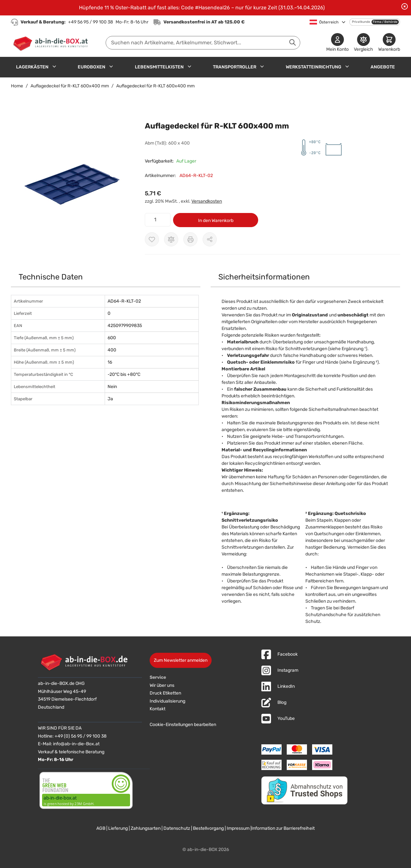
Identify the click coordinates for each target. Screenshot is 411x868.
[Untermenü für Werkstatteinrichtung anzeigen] (347, 66)
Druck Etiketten (165, 693)
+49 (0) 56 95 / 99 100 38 (81, 736)
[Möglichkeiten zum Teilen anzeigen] (210, 239)
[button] (71, 184)
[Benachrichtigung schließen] (405, 6)
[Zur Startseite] (52, 43)
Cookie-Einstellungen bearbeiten (183, 725)
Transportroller (235, 67)
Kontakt (157, 709)
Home (17, 86)
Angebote (383, 67)
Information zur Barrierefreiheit (283, 828)
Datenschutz (177, 828)
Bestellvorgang (208, 828)
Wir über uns (162, 685)
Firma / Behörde (385, 22)
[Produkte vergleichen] (363, 43)
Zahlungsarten (146, 828)
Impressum (238, 828)
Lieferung (118, 828)
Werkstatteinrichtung (314, 67)
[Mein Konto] (337, 43)
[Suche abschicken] (293, 42)
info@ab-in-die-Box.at (76, 744)
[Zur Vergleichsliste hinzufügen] (171, 239)
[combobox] (203, 43)
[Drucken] (190, 239)
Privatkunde (361, 22)
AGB (101, 828)
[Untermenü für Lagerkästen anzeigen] (54, 66)
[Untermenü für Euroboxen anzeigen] (111, 66)
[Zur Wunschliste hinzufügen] (152, 239)
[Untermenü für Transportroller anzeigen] (262, 66)
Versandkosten (207, 201)
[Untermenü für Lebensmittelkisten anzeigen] (189, 66)
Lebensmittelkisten (159, 67)
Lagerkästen (32, 67)
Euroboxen (92, 67)
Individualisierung (167, 701)
